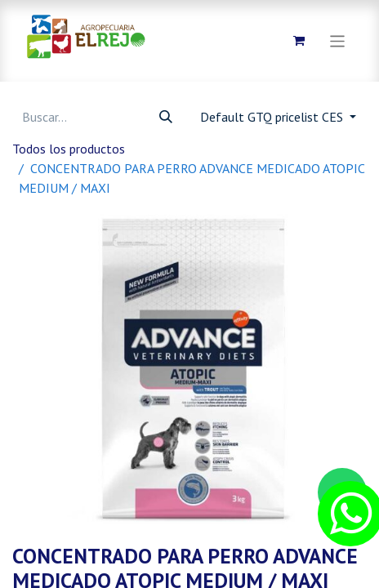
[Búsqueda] (166, 117)
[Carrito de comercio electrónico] (299, 41)
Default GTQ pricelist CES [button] (273, 117)
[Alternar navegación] (338, 40)
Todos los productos (69, 149)
